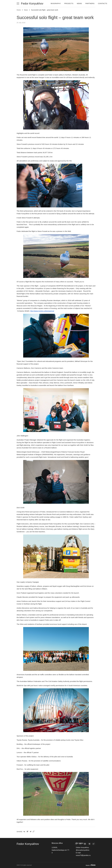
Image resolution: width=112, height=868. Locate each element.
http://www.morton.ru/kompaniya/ (42, 311)
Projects (69, 3)
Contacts (103, 3)
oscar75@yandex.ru (83, 855)
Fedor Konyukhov (32, 3)
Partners (90, 3)
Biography (56, 3)
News (79, 3)
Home (19, 10)
